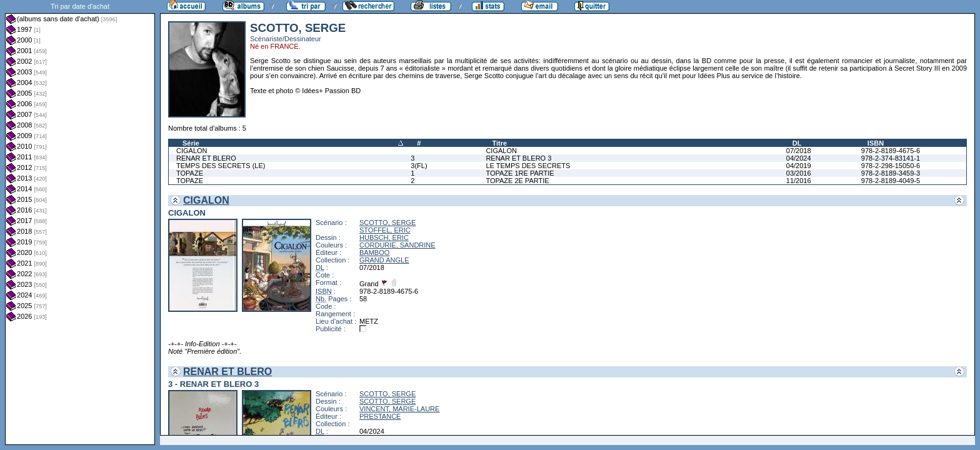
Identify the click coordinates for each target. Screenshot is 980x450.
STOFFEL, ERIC (385, 230)
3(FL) (419, 166)
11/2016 (799, 181)
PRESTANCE (380, 416)
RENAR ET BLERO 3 (518, 158)
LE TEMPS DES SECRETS (528, 166)
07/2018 (799, 151)
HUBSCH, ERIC (384, 237)
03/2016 (799, 173)
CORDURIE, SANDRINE (397, 245)
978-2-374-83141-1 (891, 158)
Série (191, 143)
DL (797, 143)
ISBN (876, 143)
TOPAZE (190, 173)
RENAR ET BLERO (206, 158)
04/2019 (799, 166)
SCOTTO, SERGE (387, 222)
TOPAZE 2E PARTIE (517, 181)
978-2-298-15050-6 (891, 166)
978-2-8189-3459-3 (891, 173)
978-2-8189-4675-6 (891, 151)
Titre (499, 143)
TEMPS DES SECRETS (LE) (221, 166)
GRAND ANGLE (384, 260)
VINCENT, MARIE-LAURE (399, 409)
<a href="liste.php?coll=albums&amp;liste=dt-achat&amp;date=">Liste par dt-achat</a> (80, 222)
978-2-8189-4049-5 (891, 181)
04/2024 (799, 158)
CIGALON (192, 151)
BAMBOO (374, 252)
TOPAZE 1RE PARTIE (520, 173)
